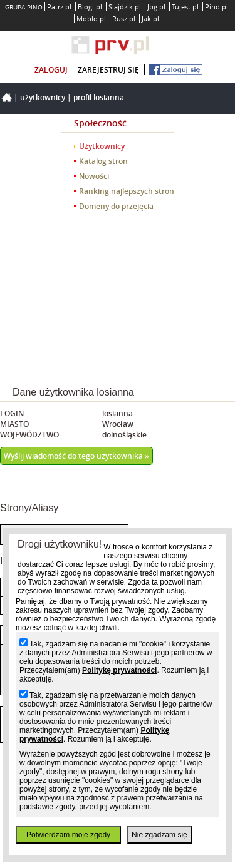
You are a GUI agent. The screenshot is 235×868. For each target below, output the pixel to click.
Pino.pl (217, 7)
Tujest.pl (185, 7)
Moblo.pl (91, 18)
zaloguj (51, 70)
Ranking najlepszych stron (127, 191)
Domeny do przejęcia (116, 206)
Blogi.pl (90, 7)
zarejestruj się (108, 70)
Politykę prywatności (119, 670)
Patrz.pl (59, 7)
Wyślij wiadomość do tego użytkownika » (76, 456)
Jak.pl (150, 18)
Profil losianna (99, 97)
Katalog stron (103, 161)
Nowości (94, 176)
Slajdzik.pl (125, 7)
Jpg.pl (156, 7)
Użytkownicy (43, 97)
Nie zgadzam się (159, 835)
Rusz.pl (124, 18)
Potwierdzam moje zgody (68, 835)
